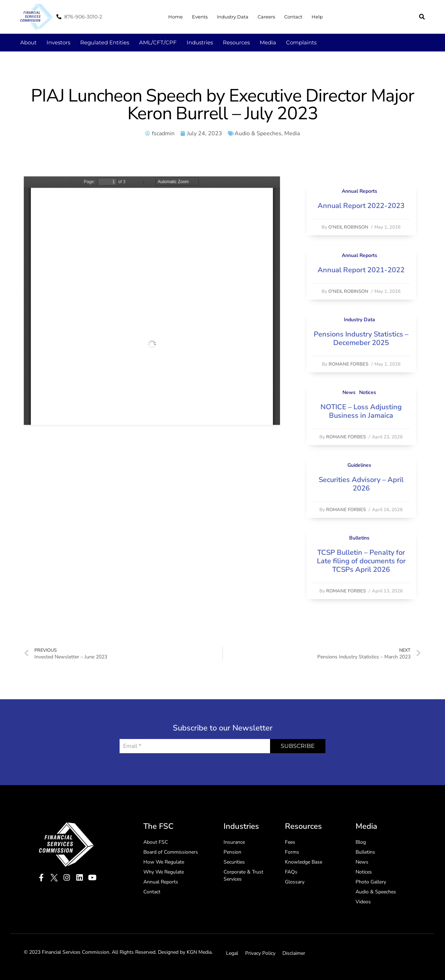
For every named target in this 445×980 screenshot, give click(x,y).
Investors (58, 42)
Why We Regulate (164, 872)
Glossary (295, 882)
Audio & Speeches (258, 133)
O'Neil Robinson (348, 227)
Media (268, 42)
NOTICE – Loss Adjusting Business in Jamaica (361, 411)
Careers (266, 17)
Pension (232, 852)
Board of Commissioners (171, 852)
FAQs (291, 872)
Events (200, 17)
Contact (293, 17)
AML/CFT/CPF (158, 42)
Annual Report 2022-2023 (361, 206)
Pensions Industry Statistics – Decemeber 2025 (361, 338)
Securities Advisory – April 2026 (361, 484)
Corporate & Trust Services (243, 875)
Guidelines (359, 465)
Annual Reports (359, 191)
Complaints (301, 42)
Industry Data (233, 17)
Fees (290, 842)
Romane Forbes (348, 364)
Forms (292, 852)
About (28, 42)
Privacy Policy (260, 953)
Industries (200, 42)
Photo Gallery (371, 882)
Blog (361, 842)
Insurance (234, 842)
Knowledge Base (304, 862)
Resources (236, 42)
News (349, 392)
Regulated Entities (105, 42)
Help (317, 17)
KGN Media (199, 952)
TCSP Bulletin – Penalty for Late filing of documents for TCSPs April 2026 (361, 561)
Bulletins (359, 538)
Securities (234, 862)
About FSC (156, 842)
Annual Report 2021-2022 (361, 270)
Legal (232, 953)
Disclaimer (294, 953)
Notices (368, 392)
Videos (363, 902)
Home (175, 17)
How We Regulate (164, 862)
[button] (422, 17)
